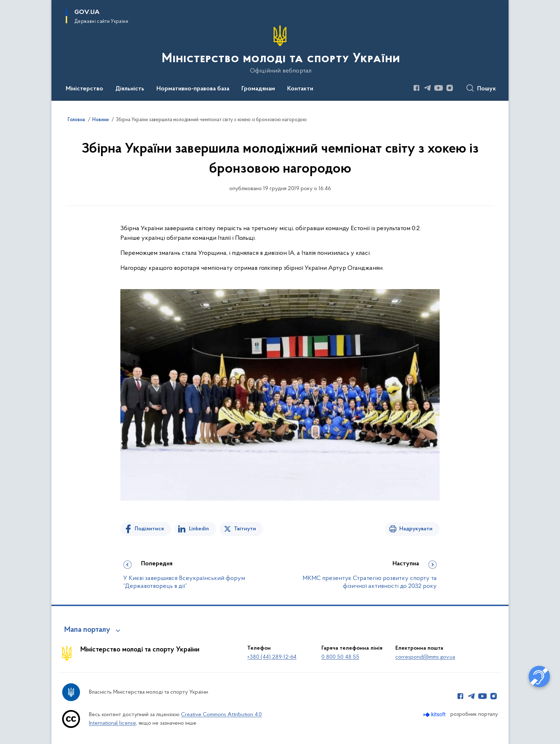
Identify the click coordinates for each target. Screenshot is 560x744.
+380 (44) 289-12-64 (272, 657)
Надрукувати (416, 529)
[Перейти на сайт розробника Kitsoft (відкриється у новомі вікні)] (435, 715)
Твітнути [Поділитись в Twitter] (245, 529)
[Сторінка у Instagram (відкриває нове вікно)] (450, 88)
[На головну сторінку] (280, 50)
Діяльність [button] (130, 89)
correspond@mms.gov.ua (425, 657)
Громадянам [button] (258, 89)
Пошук (487, 89)
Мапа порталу (87, 630)
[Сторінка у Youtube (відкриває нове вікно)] (439, 88)
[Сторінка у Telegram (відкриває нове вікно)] (427, 88)
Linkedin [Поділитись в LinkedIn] (199, 529)
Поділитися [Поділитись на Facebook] (149, 529)
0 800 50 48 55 (340, 657)
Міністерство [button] (84, 89)
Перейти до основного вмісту (5, 5)
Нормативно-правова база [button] (193, 89)
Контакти (300, 89)
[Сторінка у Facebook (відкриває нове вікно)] (416, 88)
